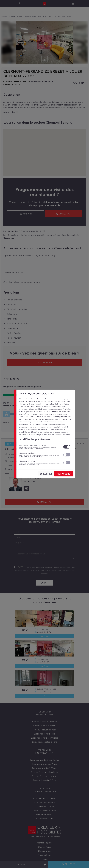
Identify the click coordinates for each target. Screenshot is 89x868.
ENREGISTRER (46, 474)
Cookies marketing (40, 463)
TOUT (64, 474)
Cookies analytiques (40, 455)
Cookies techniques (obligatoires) (40, 447)
